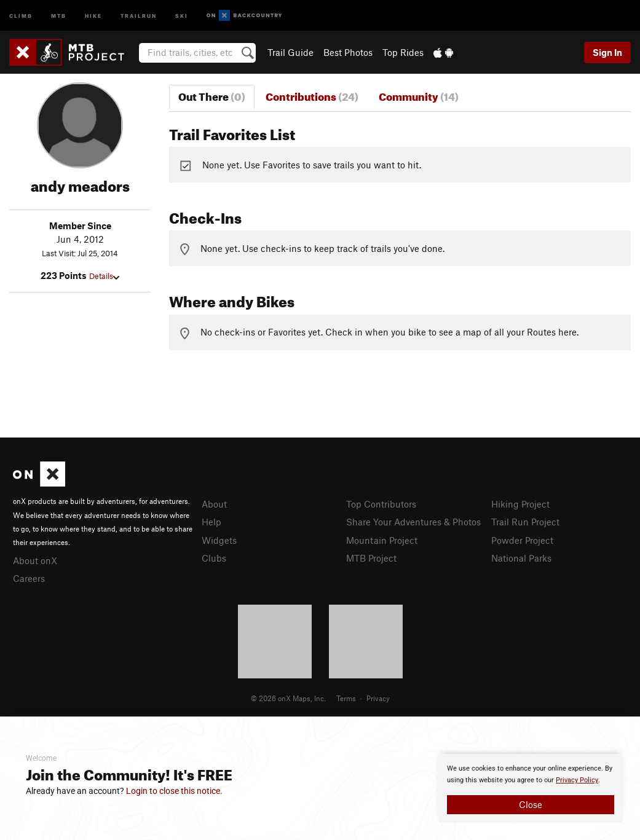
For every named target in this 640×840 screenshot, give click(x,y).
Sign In (607, 52)
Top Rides (403, 52)
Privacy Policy (577, 780)
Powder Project (522, 540)
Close (531, 804)
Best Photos (348, 52)
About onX (35, 560)
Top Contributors (381, 504)
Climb (21, 15)
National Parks (521, 558)
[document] (531, 788)
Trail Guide (290, 52)
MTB (59, 15)
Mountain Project (382, 540)
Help (211, 522)
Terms (346, 698)
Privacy (378, 698)
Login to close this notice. (174, 791)
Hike (93, 15)
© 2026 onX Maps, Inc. (288, 698)
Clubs (214, 558)
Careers (29, 578)
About (214, 504)
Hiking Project (520, 504)
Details (104, 276)
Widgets (219, 540)
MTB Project (371, 558)
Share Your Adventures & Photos (413, 522)
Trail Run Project (525, 522)
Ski (182, 15)
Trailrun (139, 15)
